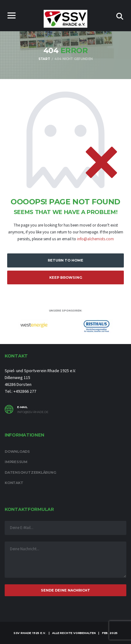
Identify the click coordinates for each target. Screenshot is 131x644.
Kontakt (14, 483)
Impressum (16, 462)
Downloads (17, 452)
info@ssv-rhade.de (33, 412)
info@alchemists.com (95, 239)
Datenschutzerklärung (30, 472)
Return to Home (65, 260)
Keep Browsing (66, 277)
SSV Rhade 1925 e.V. (30, 633)
